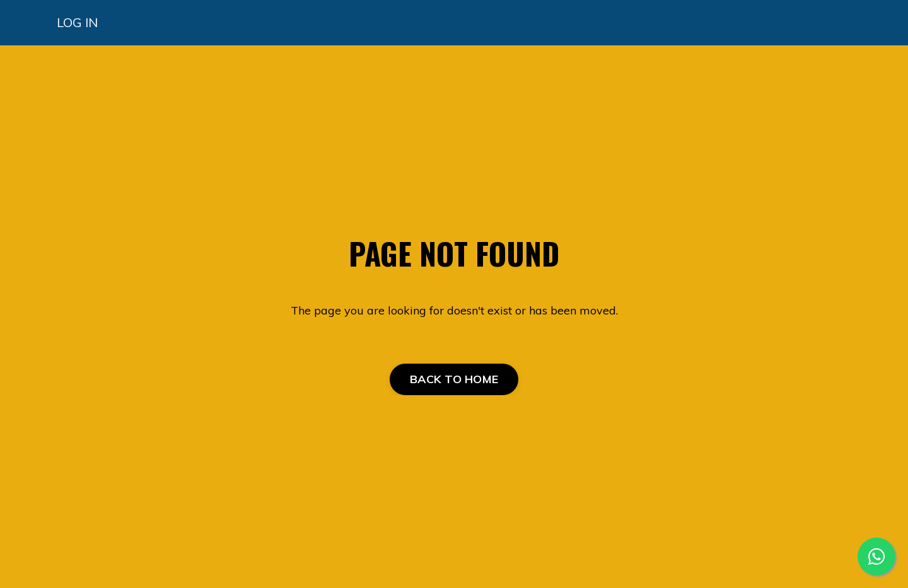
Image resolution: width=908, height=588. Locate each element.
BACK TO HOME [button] (454, 379)
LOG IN (77, 22)
